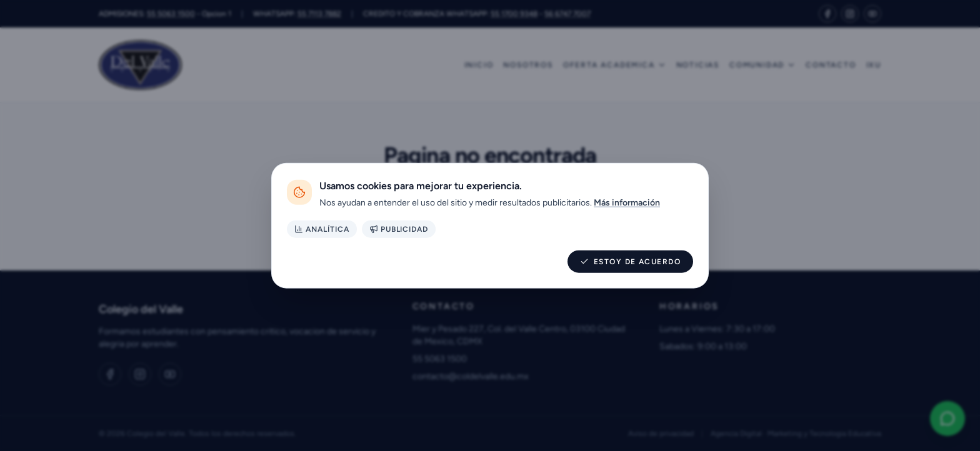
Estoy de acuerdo (630, 261)
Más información (627, 203)
